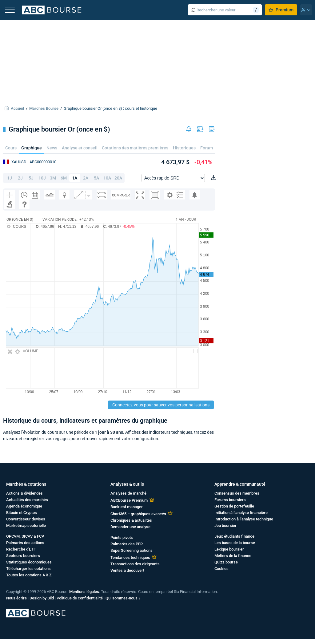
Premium (281, 10)
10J (42, 178)
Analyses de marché (128, 493)
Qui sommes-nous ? (123, 598)
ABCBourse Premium (129, 500)
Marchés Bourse (44, 108)
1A (75, 178)
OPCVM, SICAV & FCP (25, 536)
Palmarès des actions (25, 543)
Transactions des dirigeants (135, 564)
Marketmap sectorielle (26, 525)
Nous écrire (16, 598)
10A (107, 178)
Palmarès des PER (127, 544)
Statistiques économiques (29, 562)
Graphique (32, 148)
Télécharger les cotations (28, 569)
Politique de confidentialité (80, 598)
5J (31, 178)
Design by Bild (42, 598)
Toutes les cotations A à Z (29, 575)
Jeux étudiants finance (234, 536)
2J (20, 178)
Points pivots (122, 537)
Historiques (184, 148)
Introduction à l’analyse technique (244, 519)
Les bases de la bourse (235, 543)
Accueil (17, 108)
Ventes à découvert (127, 570)
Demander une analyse (130, 527)
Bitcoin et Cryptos (22, 513)
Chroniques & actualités (131, 520)
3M (53, 178)
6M (64, 178)
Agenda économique (24, 506)
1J (10, 178)
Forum (207, 148)
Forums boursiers (230, 500)
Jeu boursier (225, 525)
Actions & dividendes (24, 493)
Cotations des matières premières (135, 148)
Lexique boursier (229, 549)
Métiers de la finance (233, 556)
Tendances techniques (130, 557)
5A (96, 178)
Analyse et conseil (80, 148)
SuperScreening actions (132, 550)
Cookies (221, 569)
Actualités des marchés (27, 500)
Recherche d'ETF (21, 549)
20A (118, 178)
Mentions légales (84, 592)
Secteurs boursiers (23, 556)
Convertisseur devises (26, 519)
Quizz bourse (226, 562)
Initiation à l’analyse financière (241, 513)
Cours (11, 148)
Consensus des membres (237, 493)
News (52, 148)
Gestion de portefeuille (234, 506)
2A (86, 178)
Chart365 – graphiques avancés (138, 514)
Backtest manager (127, 507)
